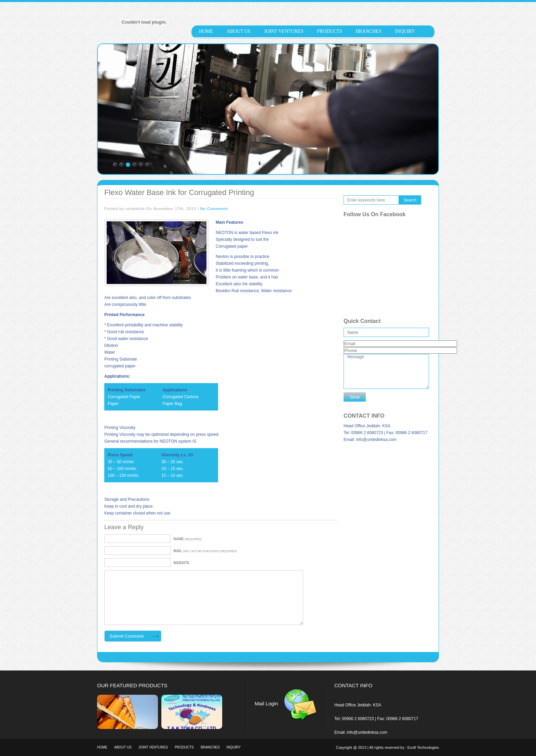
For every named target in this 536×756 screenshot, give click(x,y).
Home (206, 31)
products (330, 31)
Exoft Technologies (423, 747)
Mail (205, 551)
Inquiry (405, 31)
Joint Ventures (284, 31)
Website (181, 563)
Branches (369, 31)
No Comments (214, 209)
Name (187, 539)
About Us (238, 31)
